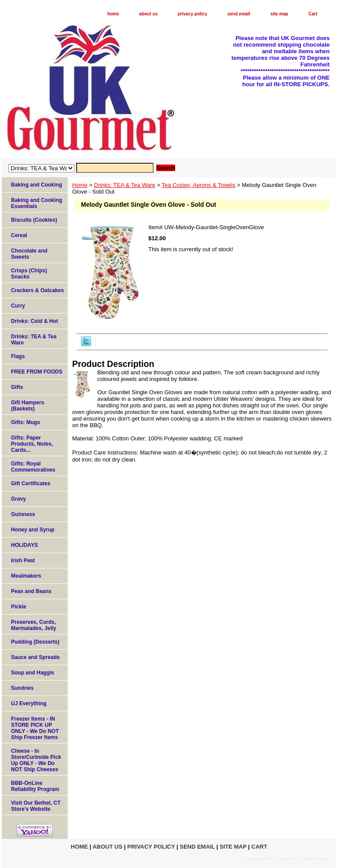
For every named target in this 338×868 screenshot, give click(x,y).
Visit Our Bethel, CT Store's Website (36, 806)
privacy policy (193, 14)
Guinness (23, 514)
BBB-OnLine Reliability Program (35, 786)
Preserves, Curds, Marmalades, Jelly (34, 625)
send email (239, 14)
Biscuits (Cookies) (34, 220)
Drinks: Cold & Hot (35, 321)
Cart (313, 14)
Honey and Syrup (33, 530)
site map (279, 14)
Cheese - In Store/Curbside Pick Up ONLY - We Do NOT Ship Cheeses (36, 760)
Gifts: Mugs (26, 422)
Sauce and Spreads (35, 657)
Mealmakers (26, 576)
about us (148, 14)
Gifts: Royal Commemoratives (33, 467)
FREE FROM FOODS (37, 372)
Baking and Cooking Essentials (37, 203)
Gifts (17, 387)
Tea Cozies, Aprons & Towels (198, 185)
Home (80, 185)
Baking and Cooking (37, 185)
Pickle (19, 607)
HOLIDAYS (24, 545)
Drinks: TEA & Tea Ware (125, 185)
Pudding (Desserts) (35, 642)
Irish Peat (23, 560)
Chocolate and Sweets (29, 254)
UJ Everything (29, 703)
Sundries (22, 688)
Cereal (19, 235)
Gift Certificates (31, 483)
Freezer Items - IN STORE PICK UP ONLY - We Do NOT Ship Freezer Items (35, 728)
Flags (18, 356)
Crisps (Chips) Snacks (29, 274)
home (113, 14)
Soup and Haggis (33, 673)
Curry (18, 306)
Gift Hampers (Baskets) (28, 406)
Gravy (18, 499)
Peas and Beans (31, 591)
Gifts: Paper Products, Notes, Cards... (32, 444)
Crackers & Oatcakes (37, 290)
